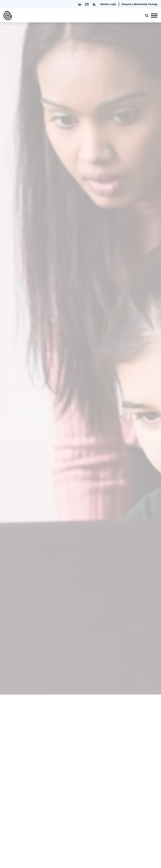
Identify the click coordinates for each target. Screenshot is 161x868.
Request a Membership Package (140, 5)
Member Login (108, 5)
